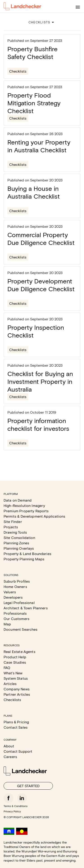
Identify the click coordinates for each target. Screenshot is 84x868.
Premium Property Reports (26, 511)
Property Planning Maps (24, 559)
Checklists (18, 71)
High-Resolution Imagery (24, 505)
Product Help (15, 657)
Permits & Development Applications (34, 516)
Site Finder (13, 521)
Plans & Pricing (16, 722)
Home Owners (15, 586)
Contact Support (18, 751)
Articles (10, 684)
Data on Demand (18, 500)
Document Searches (21, 629)
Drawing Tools (15, 532)
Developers (13, 597)
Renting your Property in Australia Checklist (39, 146)
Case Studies (15, 662)
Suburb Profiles (17, 581)
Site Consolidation (19, 538)
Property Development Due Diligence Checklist (41, 285)
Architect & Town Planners (26, 608)
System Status (16, 678)
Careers (10, 757)
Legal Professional (19, 603)
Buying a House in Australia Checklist (34, 192)
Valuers (10, 592)
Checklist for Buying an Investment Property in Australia (40, 381)
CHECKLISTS (42, 22)
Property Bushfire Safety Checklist (32, 53)
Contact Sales (16, 727)
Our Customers (16, 619)
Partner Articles (17, 694)
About (9, 746)
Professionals (15, 613)
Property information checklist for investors (38, 424)
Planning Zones (16, 543)
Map (7, 624)
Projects (11, 527)
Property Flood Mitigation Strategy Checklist (34, 103)
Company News (17, 689)
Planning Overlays (19, 548)
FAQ (7, 668)
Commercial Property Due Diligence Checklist (41, 239)
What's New (13, 673)
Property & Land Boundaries (27, 554)
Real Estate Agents (19, 652)
